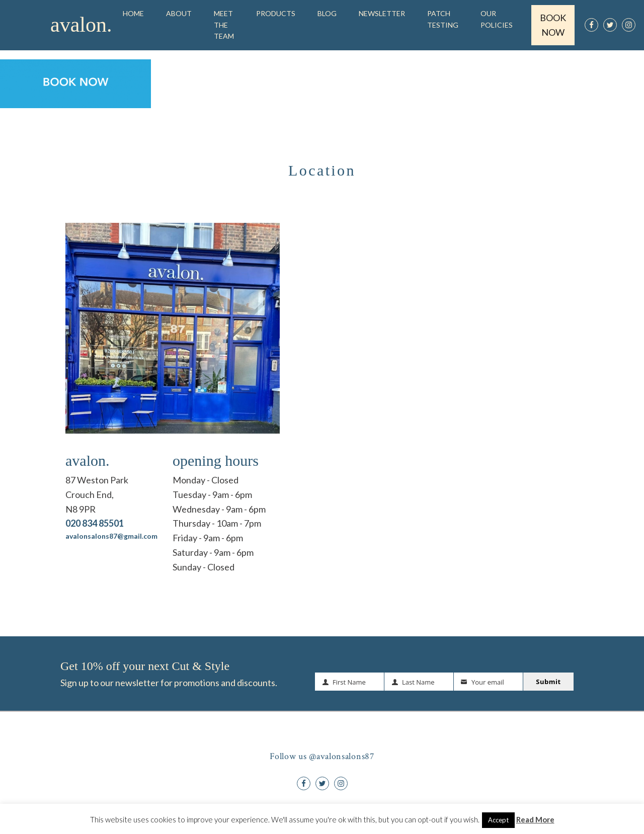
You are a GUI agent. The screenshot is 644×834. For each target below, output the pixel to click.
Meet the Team (224, 25)
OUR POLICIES (497, 19)
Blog (327, 13)
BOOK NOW (553, 25)
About (179, 13)
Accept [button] (498, 820)
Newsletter (382, 13)
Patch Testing (443, 19)
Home (133, 13)
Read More (535, 819)
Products (276, 13)
